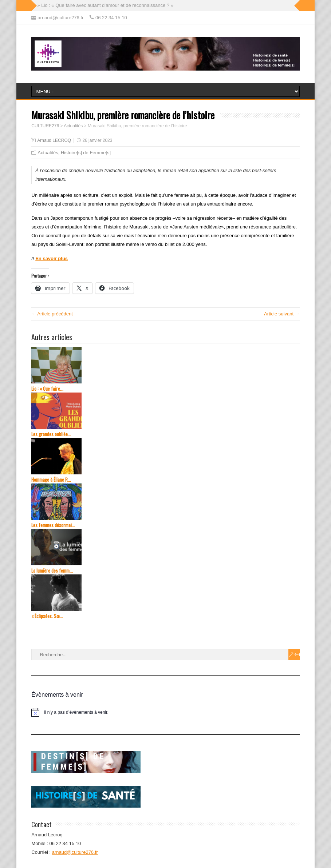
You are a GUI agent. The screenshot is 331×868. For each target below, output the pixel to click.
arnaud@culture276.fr (75, 852)
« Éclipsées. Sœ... (47, 616)
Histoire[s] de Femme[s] (86, 153)
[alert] (165, 712)
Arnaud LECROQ (54, 140)
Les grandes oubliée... (51, 434)
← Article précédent (52, 314)
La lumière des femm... (52, 571)
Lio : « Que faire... (47, 389)
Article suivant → (282, 314)
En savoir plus (52, 258)
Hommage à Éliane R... (51, 480)
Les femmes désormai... (53, 525)
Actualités (48, 153)
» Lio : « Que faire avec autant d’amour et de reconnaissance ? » (105, 5)
